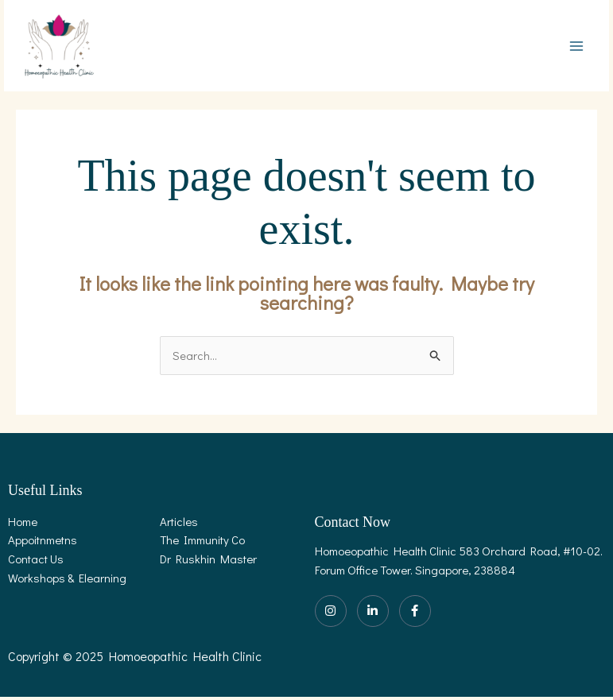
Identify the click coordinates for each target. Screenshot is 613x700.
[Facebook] (415, 613)
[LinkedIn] (373, 613)
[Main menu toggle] (577, 47)
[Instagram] (331, 613)
